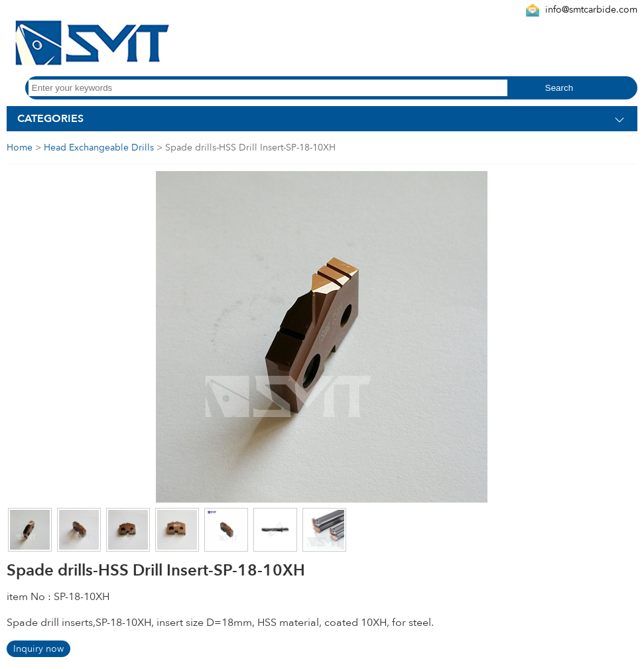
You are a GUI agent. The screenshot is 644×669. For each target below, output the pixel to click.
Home (20, 148)
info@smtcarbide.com (591, 10)
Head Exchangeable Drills (99, 148)
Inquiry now (38, 649)
